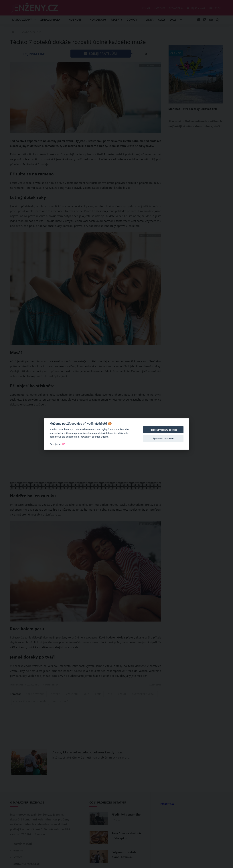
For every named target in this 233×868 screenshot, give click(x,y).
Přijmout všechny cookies (163, 430)
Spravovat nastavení (163, 439)
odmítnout (55, 437)
